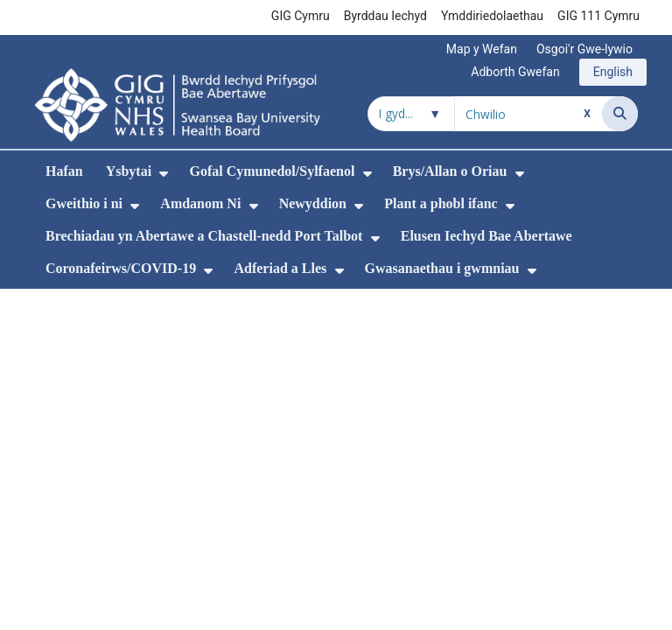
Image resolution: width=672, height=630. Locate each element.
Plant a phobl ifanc (441, 203)
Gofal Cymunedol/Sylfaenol (272, 171)
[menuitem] (164, 174)
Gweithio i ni (84, 203)
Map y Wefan (482, 49)
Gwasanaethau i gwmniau (442, 268)
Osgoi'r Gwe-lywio (584, 49)
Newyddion (313, 203)
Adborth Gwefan (515, 72)
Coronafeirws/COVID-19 (121, 268)
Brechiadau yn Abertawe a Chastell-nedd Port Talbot (204, 236)
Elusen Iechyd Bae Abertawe (486, 236)
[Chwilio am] (528, 114)
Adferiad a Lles (280, 268)
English (613, 72)
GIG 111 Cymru (598, 16)
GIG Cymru (301, 16)
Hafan (64, 171)
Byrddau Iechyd (385, 16)
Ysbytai (129, 171)
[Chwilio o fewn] (411, 114)
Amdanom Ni (200, 203)
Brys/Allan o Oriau (450, 171)
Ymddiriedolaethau (492, 16)
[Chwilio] (620, 114)
